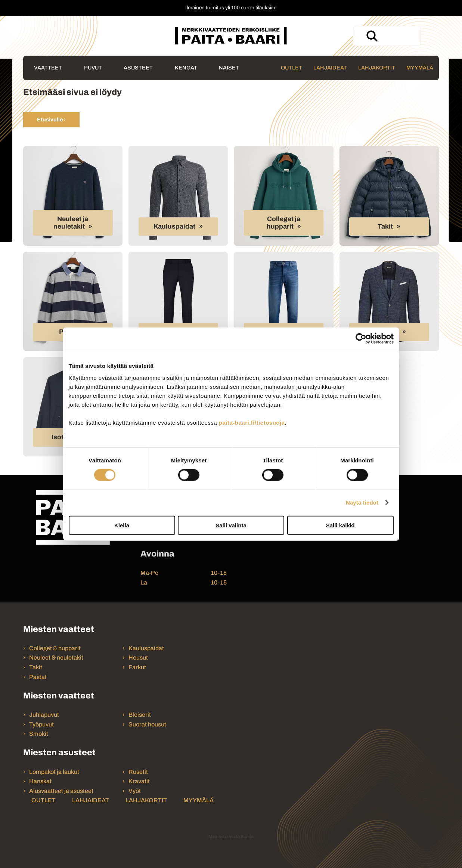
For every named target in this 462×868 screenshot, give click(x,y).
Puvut (93, 68)
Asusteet (138, 68)
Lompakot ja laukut (54, 772)
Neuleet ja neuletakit (71, 223)
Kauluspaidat (174, 227)
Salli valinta (231, 525)
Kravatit (139, 781)
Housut (138, 658)
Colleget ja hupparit (284, 223)
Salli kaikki (340, 525)
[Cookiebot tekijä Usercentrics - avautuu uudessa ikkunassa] (361, 339)
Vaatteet (48, 68)
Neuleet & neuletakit (56, 658)
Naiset (229, 68)
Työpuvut (41, 724)
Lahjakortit (377, 68)
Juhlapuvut (44, 715)
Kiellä (122, 525)
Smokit (39, 734)
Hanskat (40, 781)
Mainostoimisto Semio (231, 837)
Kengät (186, 68)
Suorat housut (147, 724)
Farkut (138, 667)
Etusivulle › (51, 120)
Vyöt (135, 791)
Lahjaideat (330, 68)
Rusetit (138, 772)
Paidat (38, 677)
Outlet (292, 68)
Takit (385, 227)
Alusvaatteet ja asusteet (61, 791)
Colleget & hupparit (55, 648)
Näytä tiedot (362, 503)
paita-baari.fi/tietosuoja (252, 422)
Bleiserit (140, 715)
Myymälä (420, 68)
